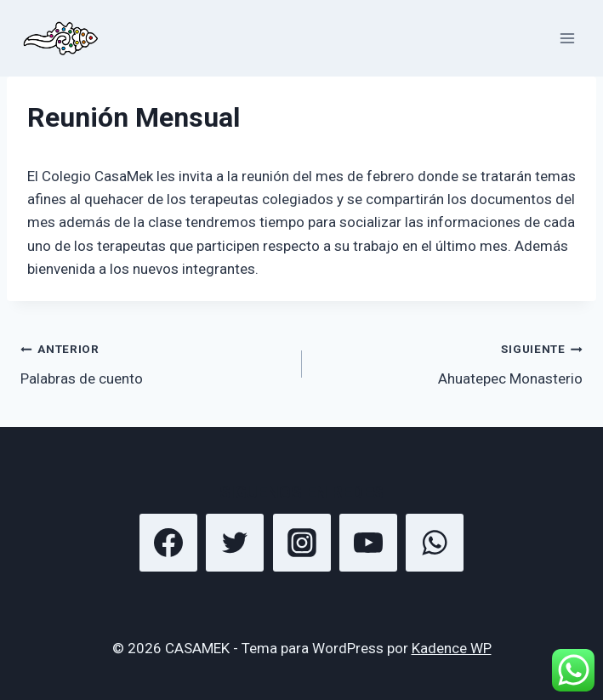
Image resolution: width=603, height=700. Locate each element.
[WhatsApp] (435, 543)
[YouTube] (368, 543)
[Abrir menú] (567, 38)
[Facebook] (168, 543)
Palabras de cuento (154, 362)
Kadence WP (452, 648)
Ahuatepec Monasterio (450, 362)
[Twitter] (235, 543)
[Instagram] (302, 543)
